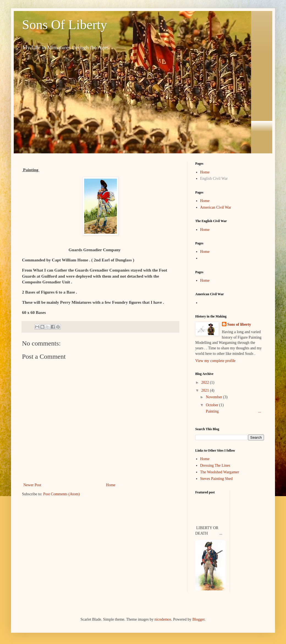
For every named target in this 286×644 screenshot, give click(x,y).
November (214, 397)
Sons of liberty (239, 324)
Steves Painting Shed (216, 479)
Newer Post (32, 485)
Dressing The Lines (215, 465)
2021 (206, 390)
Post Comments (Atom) (61, 494)
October (212, 405)
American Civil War (216, 207)
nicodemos (163, 619)
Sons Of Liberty (64, 25)
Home (111, 485)
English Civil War (214, 179)
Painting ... (233, 411)
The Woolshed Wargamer (220, 472)
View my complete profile (215, 361)
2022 (206, 382)
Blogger (198, 619)
